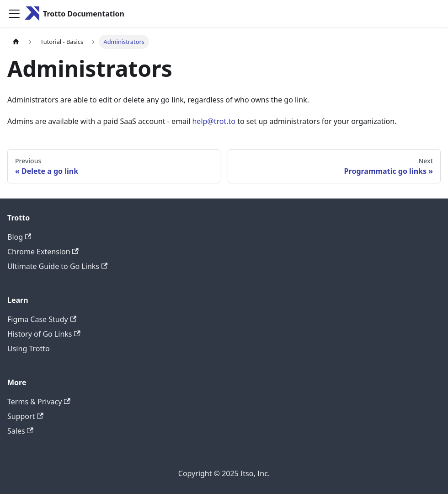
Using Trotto (29, 349)
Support (25, 416)
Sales (20, 431)
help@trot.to (214, 121)
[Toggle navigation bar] (14, 14)
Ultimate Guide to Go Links (57, 266)
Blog (19, 237)
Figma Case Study (42, 319)
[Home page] (16, 42)
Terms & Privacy (39, 402)
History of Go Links (44, 334)
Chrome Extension (43, 252)
